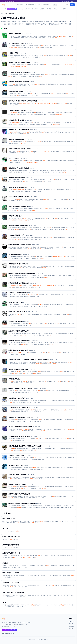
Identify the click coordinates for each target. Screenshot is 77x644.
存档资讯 (42, 9)
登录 (67, 5)
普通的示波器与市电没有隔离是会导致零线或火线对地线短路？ (25, 446)
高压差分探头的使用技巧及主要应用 (18, 206)
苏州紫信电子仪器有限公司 (11, 583)
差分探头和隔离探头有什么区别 (17, 34)
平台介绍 (71, 628)
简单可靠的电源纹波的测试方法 (17, 178)
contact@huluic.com (9, 633)
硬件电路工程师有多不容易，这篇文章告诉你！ (21, 388)
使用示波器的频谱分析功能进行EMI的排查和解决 (22, 503)
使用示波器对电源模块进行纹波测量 (18, 72)
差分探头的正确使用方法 (15, 302)
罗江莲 (5, 602)
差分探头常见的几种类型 (15, 321)
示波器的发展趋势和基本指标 (16, 139)
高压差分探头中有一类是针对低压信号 (19, 168)
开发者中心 (72, 1)
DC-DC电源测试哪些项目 (15, 254)
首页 (5, 9)
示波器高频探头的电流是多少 (16, 43)
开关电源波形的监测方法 (15, 379)
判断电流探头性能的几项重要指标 (18, 475)
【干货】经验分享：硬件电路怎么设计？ (19, 436)
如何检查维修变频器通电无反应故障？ (19, 331)
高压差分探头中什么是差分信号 (17, 398)
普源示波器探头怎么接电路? (16, 91)
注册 (72, 5)
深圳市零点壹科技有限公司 (11, 545)
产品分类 (21, 9)
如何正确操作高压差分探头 (16, 465)
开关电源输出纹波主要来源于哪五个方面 (19, 408)
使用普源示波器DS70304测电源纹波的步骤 (20, 427)
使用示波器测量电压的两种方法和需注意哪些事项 (22, 273)
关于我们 (64, 9)
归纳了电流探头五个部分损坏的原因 (18, 264)
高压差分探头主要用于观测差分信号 (18, 293)
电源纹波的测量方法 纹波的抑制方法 (18, 226)
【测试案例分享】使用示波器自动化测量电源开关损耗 (23, 101)
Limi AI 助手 (72, 621)
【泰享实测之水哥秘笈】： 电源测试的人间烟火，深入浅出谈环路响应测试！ (29, 360)
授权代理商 (35, 9)
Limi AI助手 (12, 9)
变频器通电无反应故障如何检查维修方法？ (20, 341)
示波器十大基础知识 (14, 158)
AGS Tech (6, 528)
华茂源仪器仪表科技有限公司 (11, 537)
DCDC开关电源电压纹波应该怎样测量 (19, 82)
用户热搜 (49, 9)
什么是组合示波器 (13, 53)
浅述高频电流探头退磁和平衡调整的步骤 (19, 494)
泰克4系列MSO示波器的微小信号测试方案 (20, 149)
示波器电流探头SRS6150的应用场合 (18, 350)
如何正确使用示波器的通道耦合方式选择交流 (21, 417)
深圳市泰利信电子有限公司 (11, 573)
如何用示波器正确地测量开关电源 (18, 187)
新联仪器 (5, 563)
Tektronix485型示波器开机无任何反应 (19, 197)
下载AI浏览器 (66, 1)
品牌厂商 (27, 9)
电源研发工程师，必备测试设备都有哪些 (19, 63)
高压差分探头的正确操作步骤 (16, 456)
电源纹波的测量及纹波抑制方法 (17, 235)
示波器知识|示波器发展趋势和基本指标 (19, 130)
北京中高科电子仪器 (9, 519)
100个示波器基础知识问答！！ (17, 312)
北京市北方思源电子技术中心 (11, 553)
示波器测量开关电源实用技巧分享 (18, 111)
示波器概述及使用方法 (15, 216)
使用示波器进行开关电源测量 (16, 120)
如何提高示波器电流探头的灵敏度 (18, 484)
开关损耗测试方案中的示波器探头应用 (19, 283)
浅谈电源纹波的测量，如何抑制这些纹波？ (20, 245)
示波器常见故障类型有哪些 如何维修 (18, 369)
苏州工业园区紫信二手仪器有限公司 (13, 593)
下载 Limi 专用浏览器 (9, 630)
